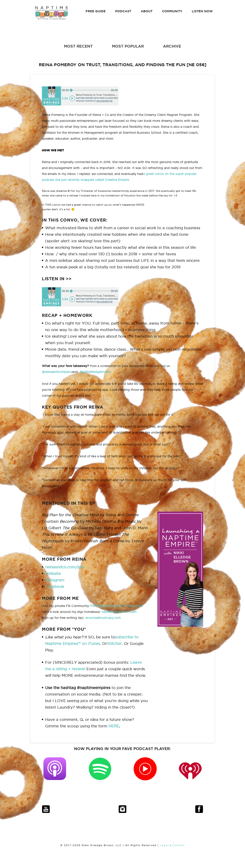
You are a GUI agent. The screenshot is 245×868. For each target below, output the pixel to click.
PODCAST (123, 11)
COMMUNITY (172, 11)
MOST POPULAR (128, 46)
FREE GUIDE (96, 11)
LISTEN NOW (202, 11)
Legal (164, 845)
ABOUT (147, 11)
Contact (178, 845)
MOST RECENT (78, 46)
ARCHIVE (172, 46)
